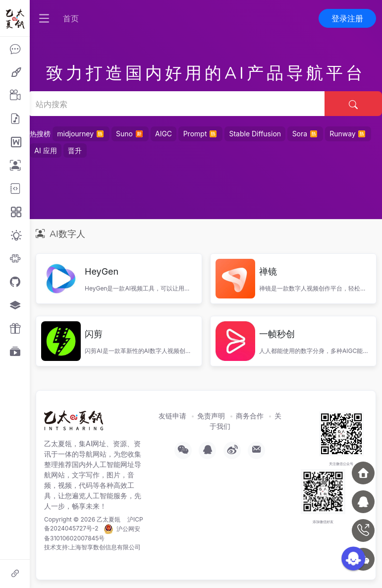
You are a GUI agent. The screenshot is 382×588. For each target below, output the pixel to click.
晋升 (75, 150)
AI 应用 (45, 150)
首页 (71, 18)
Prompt (201, 133)
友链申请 (172, 416)
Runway (348, 133)
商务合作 (250, 416)
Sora (305, 133)
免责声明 (211, 416)
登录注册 (347, 18)
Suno (130, 133)
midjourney (81, 133)
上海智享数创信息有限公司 (105, 547)
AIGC (164, 134)
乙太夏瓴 (109, 519)
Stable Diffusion (255, 134)
